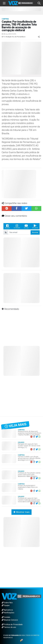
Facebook (7, 226)
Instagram (17, 226)
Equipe (6, 605)
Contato (6, 617)
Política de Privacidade (12, 624)
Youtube (26, 226)
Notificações (8, 613)
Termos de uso (9, 627)
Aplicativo (35, 226)
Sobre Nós (7, 603)
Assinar (35, 232)
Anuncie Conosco (10, 620)
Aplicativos (7, 610)
